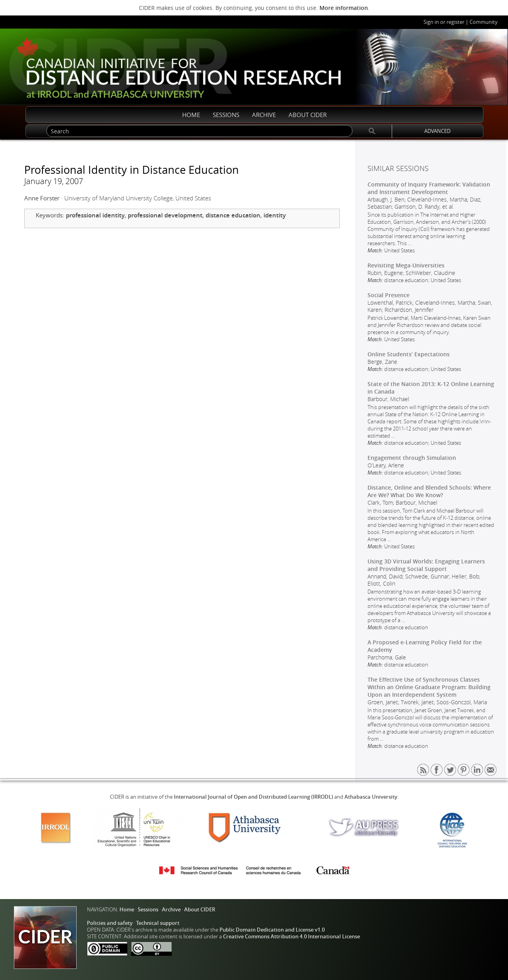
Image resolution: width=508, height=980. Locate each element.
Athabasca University (371, 797)
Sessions (148, 910)
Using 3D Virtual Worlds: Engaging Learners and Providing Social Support (426, 565)
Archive (171, 910)
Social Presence (389, 295)
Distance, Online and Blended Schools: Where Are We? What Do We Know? (429, 491)
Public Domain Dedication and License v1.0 (272, 930)
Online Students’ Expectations (409, 354)
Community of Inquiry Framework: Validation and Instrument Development (429, 188)
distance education (233, 215)
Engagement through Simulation (412, 458)
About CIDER (200, 910)
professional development (165, 215)
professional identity (95, 215)
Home (127, 910)
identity (275, 215)
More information (344, 8)
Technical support (158, 923)
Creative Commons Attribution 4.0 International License (292, 937)
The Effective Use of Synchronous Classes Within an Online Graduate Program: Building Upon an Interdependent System (429, 687)
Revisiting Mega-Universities (406, 265)
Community (484, 22)
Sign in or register (444, 22)
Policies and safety (110, 923)
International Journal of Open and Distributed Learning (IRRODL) (253, 797)
